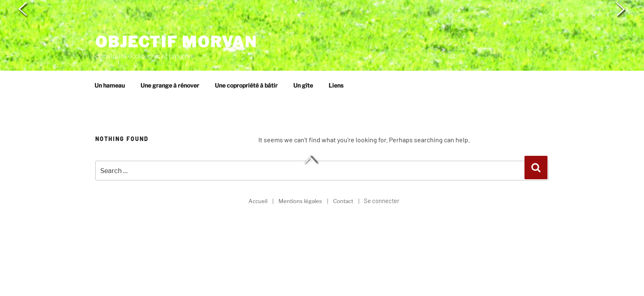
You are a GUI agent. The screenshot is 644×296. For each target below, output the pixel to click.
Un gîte (303, 63)
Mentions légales (300, 178)
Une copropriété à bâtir (246, 63)
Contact (343, 178)
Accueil (258, 178)
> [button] (621, 10)
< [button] (23, 10)
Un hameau (110, 63)
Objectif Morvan (176, 16)
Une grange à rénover (170, 63)
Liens (336, 63)
